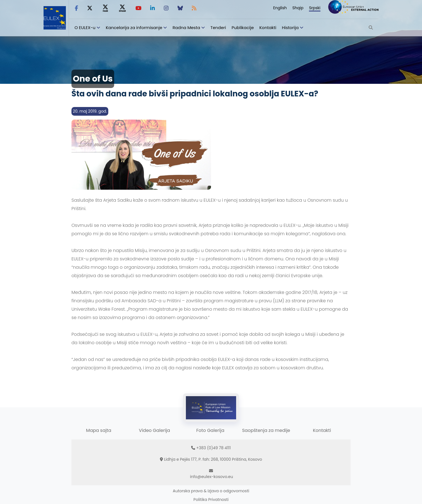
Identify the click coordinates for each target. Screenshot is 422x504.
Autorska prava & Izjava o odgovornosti (211, 491)
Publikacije (243, 28)
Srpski (315, 8)
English (280, 8)
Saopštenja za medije (266, 430)
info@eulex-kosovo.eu (212, 477)
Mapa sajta (99, 430)
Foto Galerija (210, 430)
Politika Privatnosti (211, 500)
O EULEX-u (85, 28)
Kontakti (268, 28)
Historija (290, 28)
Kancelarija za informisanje (135, 28)
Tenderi (218, 28)
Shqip (298, 8)
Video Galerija (155, 430)
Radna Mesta (186, 28)
